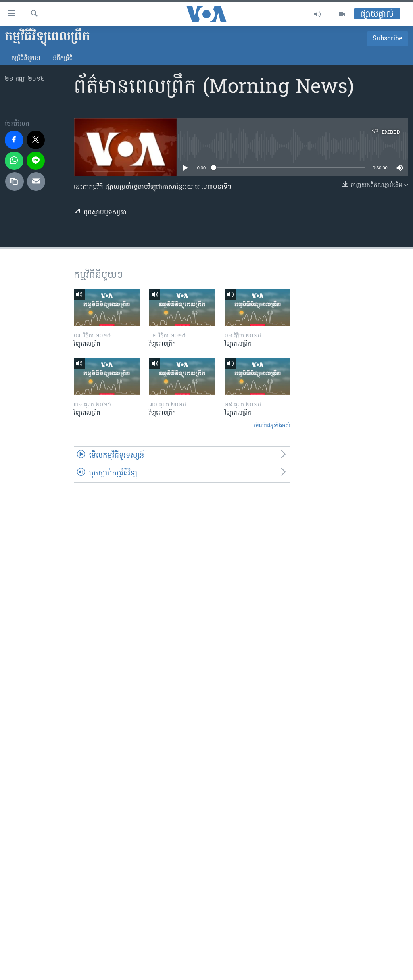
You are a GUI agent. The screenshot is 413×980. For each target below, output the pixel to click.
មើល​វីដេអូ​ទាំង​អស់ (272, 426)
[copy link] (15, 181)
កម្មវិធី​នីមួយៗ (26, 59)
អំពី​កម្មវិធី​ (63, 59)
